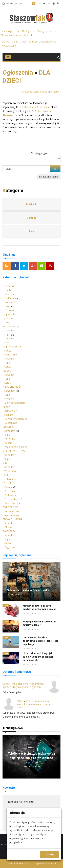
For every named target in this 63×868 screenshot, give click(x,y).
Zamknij (49, 854)
